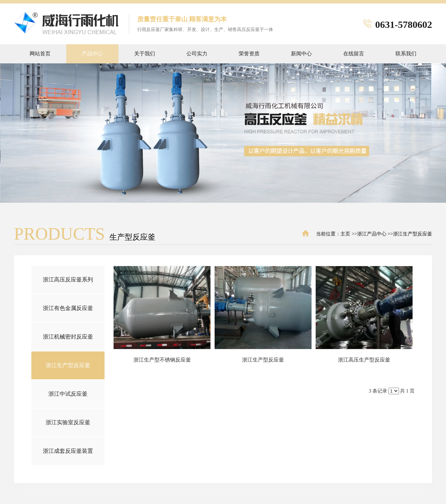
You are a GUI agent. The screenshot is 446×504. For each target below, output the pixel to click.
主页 (345, 234)
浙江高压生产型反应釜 (364, 360)
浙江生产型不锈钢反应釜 (162, 360)
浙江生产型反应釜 (413, 234)
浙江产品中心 (372, 234)
